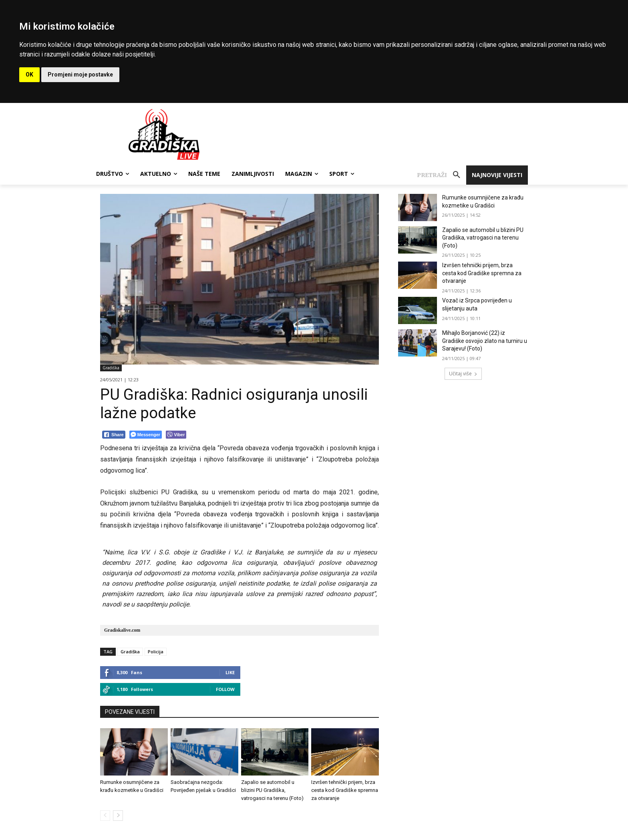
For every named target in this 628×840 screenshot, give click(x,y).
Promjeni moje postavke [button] (80, 75)
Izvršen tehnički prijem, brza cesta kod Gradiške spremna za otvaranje (345, 790)
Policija (156, 652)
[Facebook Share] (114, 435)
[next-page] (118, 816)
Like (230, 672)
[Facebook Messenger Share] (146, 435)
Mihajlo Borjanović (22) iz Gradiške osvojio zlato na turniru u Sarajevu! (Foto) (485, 341)
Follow (225, 689)
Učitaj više (463, 374)
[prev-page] (105, 816)
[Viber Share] (176, 435)
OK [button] (29, 75)
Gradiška (111, 368)
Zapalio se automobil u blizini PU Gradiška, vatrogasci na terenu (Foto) (272, 790)
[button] (442, 175)
